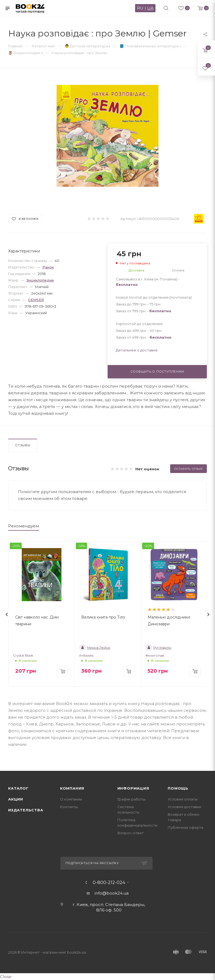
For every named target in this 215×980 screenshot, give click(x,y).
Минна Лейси (95, 647)
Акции (16, 799)
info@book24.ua (112, 893)
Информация (133, 788)
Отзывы (23, 445)
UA (150, 8)
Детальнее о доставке (137, 350)
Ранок (48, 267)
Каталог (18, 788)
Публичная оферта (186, 827)
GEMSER (36, 300)
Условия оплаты (183, 799)
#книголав (155, 655)
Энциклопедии (40, 280)
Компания (72, 788)
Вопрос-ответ (131, 833)
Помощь (178, 788)
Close (6, 977)
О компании (71, 799)
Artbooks (86, 655)
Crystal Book (23, 655)
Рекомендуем (24, 526)
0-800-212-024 (109, 883)
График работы (131, 799)
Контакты (69, 807)
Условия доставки (184, 807)
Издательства (26, 810)
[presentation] (7, 614)
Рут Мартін (158, 647)
